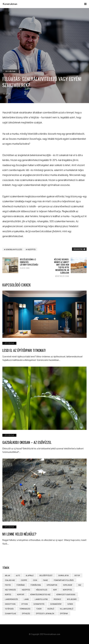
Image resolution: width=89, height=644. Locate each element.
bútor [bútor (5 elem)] (77, 575)
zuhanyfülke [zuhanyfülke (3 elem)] (11, 613)
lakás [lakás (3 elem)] (26, 599)
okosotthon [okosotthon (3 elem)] (10, 604)
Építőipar (11, 71)
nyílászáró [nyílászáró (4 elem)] (72, 599)
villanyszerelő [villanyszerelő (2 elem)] (66, 609)
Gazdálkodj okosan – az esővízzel (27, 442)
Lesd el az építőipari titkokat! (24, 350)
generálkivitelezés (14, 249)
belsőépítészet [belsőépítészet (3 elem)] (46, 575)
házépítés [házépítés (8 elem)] (26, 590)
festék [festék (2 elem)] (8, 585)
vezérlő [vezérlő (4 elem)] (51, 609)
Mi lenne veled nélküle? (19, 534)
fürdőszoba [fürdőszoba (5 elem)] (36, 585)
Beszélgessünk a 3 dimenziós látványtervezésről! (28, 264)
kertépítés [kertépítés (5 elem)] (67, 590)
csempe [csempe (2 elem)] (24, 580)
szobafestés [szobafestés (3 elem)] (39, 604)
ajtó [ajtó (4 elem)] (18, 575)
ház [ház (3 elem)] (80, 585)
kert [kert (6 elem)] (55, 590)
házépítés (32, 249)
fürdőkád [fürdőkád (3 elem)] (21, 585)
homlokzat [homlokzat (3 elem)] (68, 585)
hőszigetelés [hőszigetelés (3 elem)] (42, 590)
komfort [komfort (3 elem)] (21, 594)
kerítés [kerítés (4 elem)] (8, 594)
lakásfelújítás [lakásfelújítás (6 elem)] (41, 599)
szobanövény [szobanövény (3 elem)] (56, 604)
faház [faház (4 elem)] (45, 580)
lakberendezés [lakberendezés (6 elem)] (11, 599)
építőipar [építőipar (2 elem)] (64, 613)
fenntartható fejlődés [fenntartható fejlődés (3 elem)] (64, 580)
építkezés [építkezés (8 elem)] (26, 613)
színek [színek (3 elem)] (70, 604)
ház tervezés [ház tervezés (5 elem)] (10, 590)
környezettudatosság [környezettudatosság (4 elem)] (66, 594)
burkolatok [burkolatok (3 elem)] (64, 575)
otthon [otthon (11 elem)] (25, 604)
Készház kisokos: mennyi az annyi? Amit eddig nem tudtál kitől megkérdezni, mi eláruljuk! (61, 268)
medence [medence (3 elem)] (57, 599)
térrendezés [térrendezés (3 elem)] (25, 609)
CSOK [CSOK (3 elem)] (35, 580)
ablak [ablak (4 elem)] (7, 575)
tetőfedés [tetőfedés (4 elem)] (9, 609)
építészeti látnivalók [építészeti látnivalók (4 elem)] (45, 613)
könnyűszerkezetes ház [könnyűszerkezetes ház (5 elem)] (40, 594)
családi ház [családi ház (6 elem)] (10, 580)
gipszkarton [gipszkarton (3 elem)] (52, 585)
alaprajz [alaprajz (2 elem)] (30, 575)
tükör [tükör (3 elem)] (39, 609)
